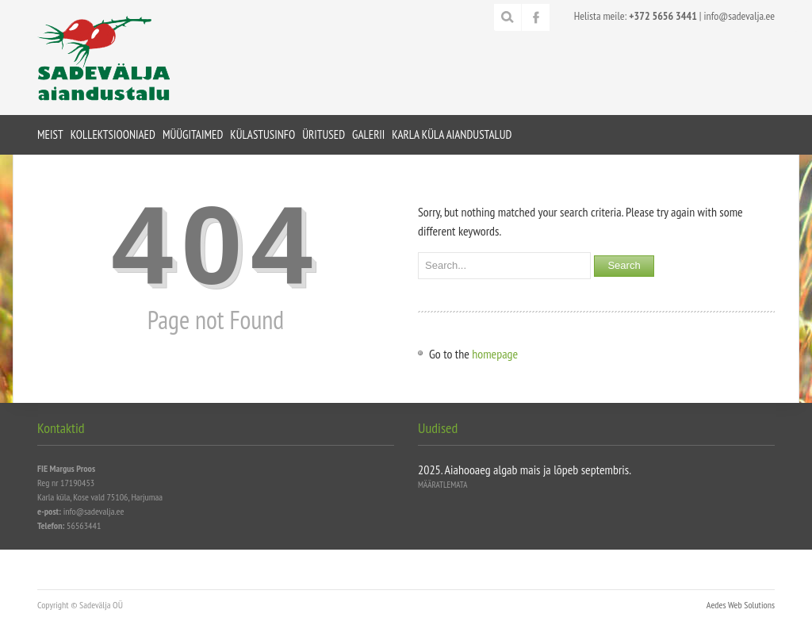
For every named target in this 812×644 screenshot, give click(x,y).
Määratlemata (442, 485)
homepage (495, 354)
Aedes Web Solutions (741, 605)
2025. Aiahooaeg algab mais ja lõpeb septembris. (525, 470)
